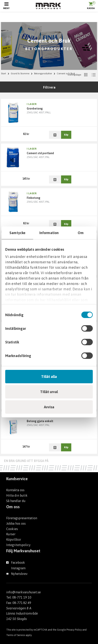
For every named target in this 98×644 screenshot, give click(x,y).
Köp (66, 135)
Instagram (18, 568)
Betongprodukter (43, 73)
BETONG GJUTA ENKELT (40, 421)
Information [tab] (49, 233)
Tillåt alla (49, 377)
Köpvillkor (14, 539)
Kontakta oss (15, 490)
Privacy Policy (74, 630)
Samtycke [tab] (17, 233)
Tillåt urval (49, 392)
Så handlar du (16, 501)
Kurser (11, 534)
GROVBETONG (35, 109)
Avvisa (49, 407)
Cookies (12, 529)
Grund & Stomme (20, 73)
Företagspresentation (22, 518)
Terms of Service (16, 635)
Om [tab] (81, 233)
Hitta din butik (17, 495)
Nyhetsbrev (19, 574)
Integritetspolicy (18, 545)
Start (4, 73)
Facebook (18, 562)
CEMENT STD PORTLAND (40, 153)
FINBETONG (34, 198)
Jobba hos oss (16, 523)
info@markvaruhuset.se (23, 592)
